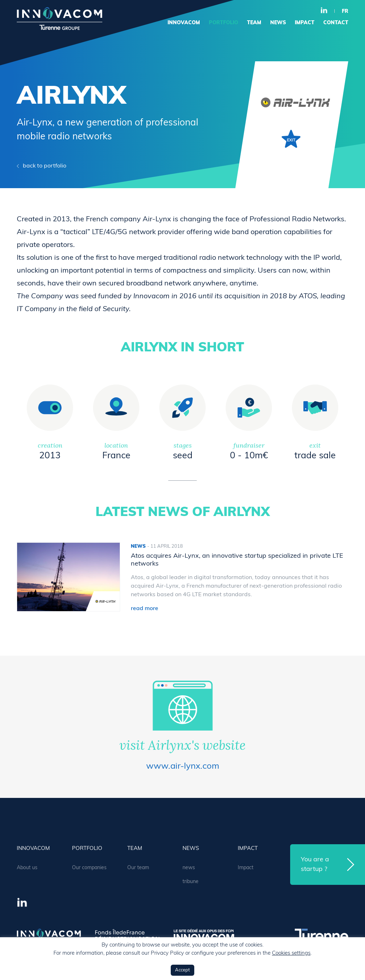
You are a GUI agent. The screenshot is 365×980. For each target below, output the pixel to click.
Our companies (89, 868)
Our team (138, 868)
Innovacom (184, 23)
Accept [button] (182, 970)
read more (145, 609)
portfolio (223, 23)
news (278, 23)
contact (336, 23)
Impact (305, 23)
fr (345, 12)
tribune (191, 882)
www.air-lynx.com (183, 767)
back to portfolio (45, 166)
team (254, 23)
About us (27, 868)
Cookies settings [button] (291, 953)
